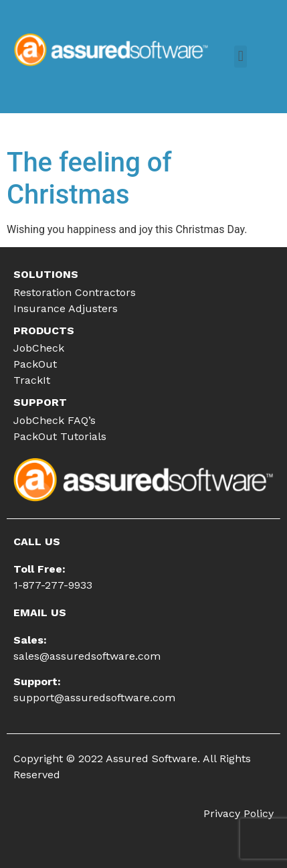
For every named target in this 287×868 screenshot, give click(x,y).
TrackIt (32, 380)
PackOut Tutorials (60, 436)
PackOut (35, 364)
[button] (241, 57)
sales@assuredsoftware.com (87, 656)
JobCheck (39, 348)
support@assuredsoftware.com (94, 698)
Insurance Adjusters (66, 308)
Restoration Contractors (75, 292)
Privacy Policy (238, 813)
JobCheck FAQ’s (55, 420)
